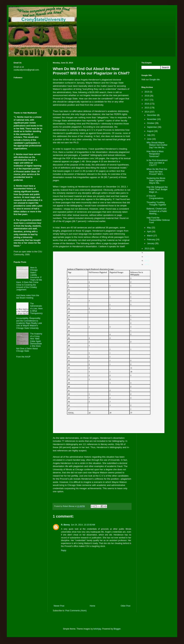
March (150, 236)
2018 (147, 96)
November (152, 119)
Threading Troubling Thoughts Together (156, 204)
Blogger (117, 629)
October (151, 123)
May (149, 228)
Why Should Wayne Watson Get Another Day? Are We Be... (157, 145)
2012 (147, 252)
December (152, 115)
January (151, 243)
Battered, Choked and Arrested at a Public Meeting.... (157, 211)
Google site (154, 80)
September (152, 127)
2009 (147, 264)
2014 (147, 112)
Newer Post (59, 606)
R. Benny (65, 525)
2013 (147, 249)
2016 (147, 104)
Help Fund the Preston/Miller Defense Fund (158, 220)
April (149, 232)
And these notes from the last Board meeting (28, 297)
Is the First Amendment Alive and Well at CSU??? (157, 163)
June (149, 139)
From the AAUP (23, 357)
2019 (147, 92)
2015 (147, 108)
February (151, 240)
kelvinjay (97, 629)
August (151, 131)
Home (93, 606)
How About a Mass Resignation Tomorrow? (155, 154)
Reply (64, 550)
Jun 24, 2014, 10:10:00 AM (83, 525)
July (149, 135)
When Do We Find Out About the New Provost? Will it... (157, 172)
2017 (147, 100)
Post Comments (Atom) (76, 611)
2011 (147, 257)
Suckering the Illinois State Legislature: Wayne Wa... (156, 181)
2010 (147, 260)
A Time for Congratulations (155, 197)
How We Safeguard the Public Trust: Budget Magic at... (157, 190)
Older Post (125, 606)
